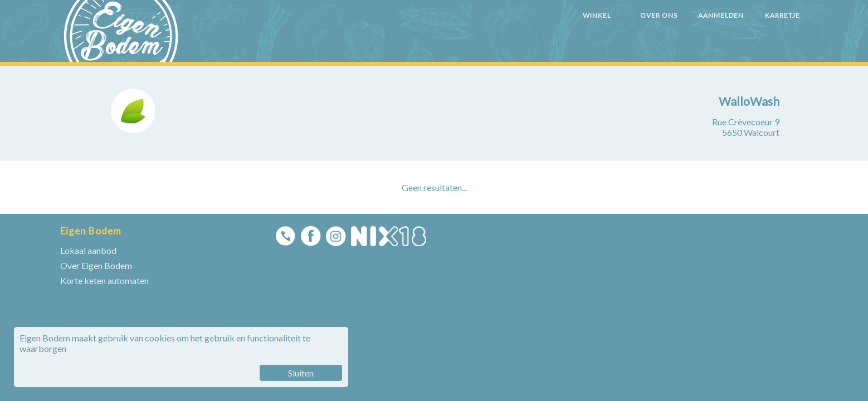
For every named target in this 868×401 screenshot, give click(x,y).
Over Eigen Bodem (96, 265)
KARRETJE (782, 15)
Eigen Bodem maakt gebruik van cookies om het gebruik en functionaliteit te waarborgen (181, 357)
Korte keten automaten (104, 280)
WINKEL (597, 15)
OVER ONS (659, 15)
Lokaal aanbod (88, 250)
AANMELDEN (721, 15)
